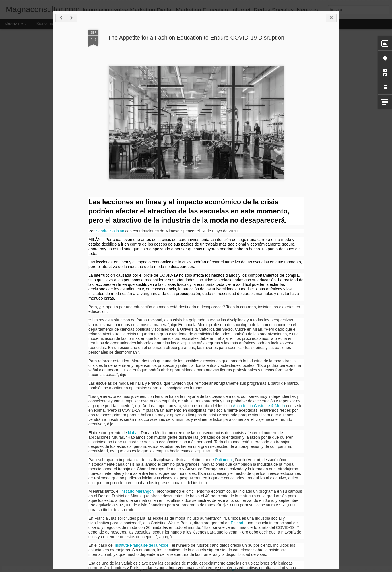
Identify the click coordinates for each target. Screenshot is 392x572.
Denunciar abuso (251, 569)
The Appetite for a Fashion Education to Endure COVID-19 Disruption (196, 38)
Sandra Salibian (110, 231)
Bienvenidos (47, 24)
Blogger (232, 569)
